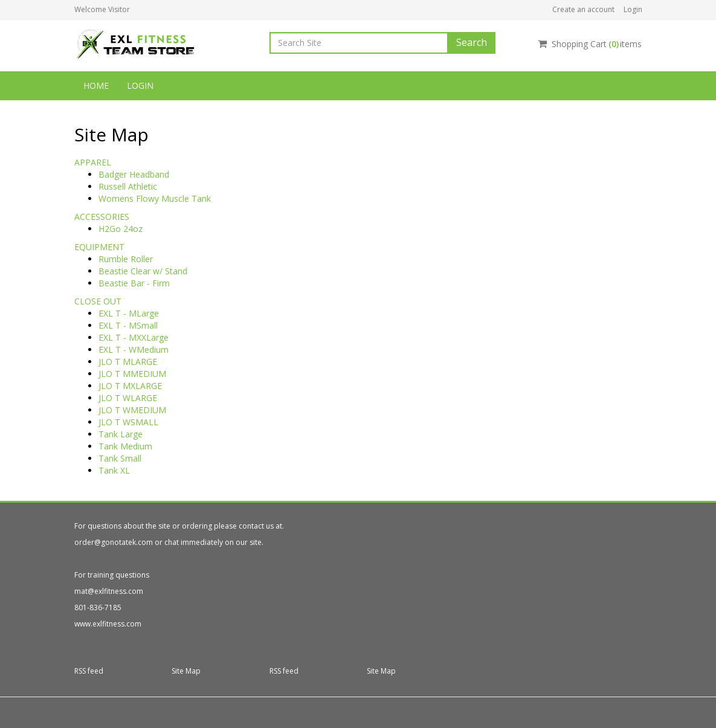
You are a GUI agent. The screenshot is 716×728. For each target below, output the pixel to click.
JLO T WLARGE (128, 398)
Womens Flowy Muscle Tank (155, 198)
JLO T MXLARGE (130, 386)
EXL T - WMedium (134, 350)
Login (633, 9)
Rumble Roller (126, 259)
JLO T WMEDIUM (132, 410)
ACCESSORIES (102, 217)
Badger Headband (134, 174)
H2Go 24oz (121, 229)
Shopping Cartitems (590, 44)
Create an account (583, 9)
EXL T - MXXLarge (134, 337)
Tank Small (120, 458)
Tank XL (114, 470)
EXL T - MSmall (128, 325)
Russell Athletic (128, 186)
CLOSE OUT (98, 301)
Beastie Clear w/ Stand (143, 271)
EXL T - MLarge (129, 313)
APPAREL (93, 162)
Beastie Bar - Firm (134, 283)
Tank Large (121, 434)
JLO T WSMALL (128, 422)
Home (96, 85)
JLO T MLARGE (128, 362)
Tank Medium (125, 446)
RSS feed (89, 671)
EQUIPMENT (99, 247)
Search (472, 42)
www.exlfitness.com (108, 624)
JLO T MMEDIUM (132, 374)
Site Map (186, 671)
